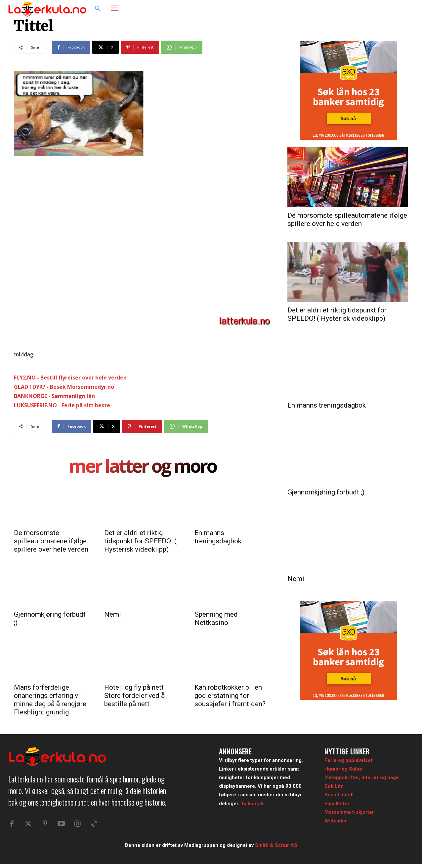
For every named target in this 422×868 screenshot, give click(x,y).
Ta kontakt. (253, 804)
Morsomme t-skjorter (349, 812)
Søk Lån (334, 786)
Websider (336, 821)
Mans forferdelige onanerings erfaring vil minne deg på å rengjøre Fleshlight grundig (50, 700)
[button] (98, 9)
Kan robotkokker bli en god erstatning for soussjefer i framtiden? (230, 696)
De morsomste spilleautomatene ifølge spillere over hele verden (51, 541)
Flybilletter (337, 804)
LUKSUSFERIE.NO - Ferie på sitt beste (62, 405)
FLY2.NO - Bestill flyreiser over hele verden (70, 378)
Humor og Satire (344, 769)
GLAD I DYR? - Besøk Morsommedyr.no (64, 387)
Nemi (113, 614)
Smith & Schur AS (276, 849)
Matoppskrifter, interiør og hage (362, 778)
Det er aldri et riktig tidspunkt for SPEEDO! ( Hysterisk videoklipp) (140, 541)
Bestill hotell (339, 795)
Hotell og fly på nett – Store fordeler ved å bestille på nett (137, 696)
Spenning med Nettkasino (216, 618)
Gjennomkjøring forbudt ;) (326, 492)
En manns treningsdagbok (218, 537)
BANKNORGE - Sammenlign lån (54, 396)
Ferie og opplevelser (349, 760)
